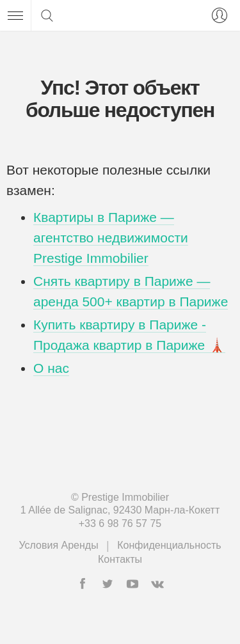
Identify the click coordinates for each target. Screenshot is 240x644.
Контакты (120, 559)
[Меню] (15, 15)
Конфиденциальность (169, 545)
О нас (51, 368)
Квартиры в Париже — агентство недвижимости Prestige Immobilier (111, 238)
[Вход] (217, 15)
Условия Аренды (58, 545)
